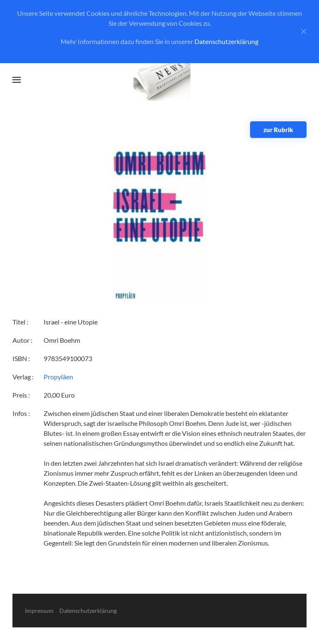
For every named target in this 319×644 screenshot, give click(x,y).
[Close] (304, 32)
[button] (17, 80)
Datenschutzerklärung (226, 41)
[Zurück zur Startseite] (160, 80)
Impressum (39, 611)
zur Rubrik (278, 130)
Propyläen (58, 377)
